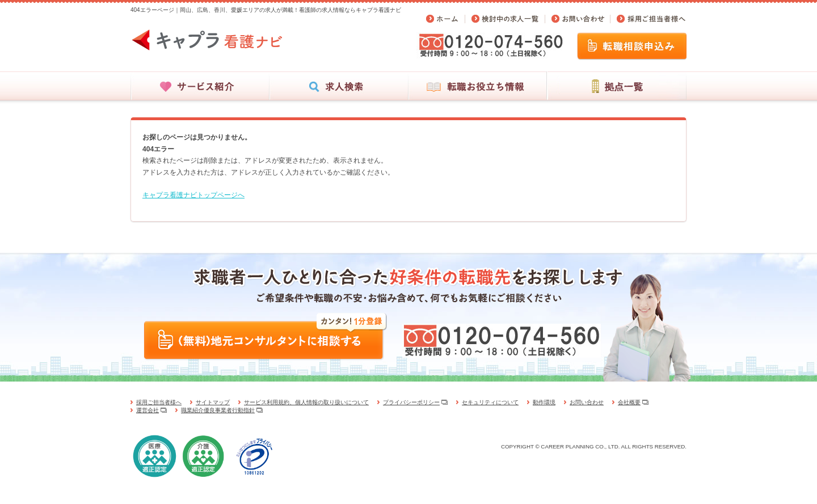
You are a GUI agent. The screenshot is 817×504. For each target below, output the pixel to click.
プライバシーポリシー (411, 402)
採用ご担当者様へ (159, 402)
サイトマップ (213, 402)
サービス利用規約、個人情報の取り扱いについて (306, 402)
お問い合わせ (587, 402)
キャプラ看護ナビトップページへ (193, 195)
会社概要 (629, 402)
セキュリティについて (490, 402)
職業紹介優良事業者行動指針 (218, 410)
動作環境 (544, 402)
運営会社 (148, 410)
